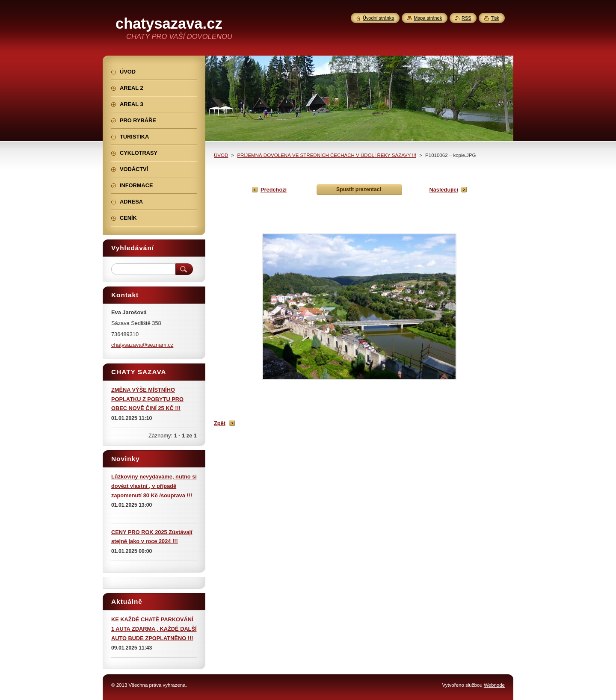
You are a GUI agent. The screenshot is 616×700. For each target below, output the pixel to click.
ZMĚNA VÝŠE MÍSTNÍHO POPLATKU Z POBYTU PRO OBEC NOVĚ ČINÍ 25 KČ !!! (147, 399)
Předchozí (274, 190)
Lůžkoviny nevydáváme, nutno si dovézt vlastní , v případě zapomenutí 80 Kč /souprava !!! (154, 486)
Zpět (220, 423)
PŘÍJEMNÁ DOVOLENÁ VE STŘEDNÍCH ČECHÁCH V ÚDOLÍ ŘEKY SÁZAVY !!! (327, 155)
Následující (444, 190)
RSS (466, 18)
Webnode (494, 685)
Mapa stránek (428, 18)
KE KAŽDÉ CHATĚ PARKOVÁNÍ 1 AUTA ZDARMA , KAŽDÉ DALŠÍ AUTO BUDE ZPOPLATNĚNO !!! (154, 629)
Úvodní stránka (378, 18)
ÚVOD (221, 155)
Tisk (495, 18)
